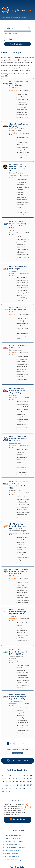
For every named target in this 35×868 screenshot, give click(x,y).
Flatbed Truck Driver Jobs (13, 835)
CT (21, 776)
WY (10, 791)
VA (28, 788)
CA (13, 776)
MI (6, 782)
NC (13, 785)
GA (31, 776)
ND (17, 785)
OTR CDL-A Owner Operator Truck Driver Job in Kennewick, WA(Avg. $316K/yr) (18, 225)
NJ (3, 785)
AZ (6, 776)
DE (24, 776)
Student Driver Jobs (11, 854)
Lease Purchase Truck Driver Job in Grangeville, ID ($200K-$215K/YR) (18, 697)
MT (21, 782)
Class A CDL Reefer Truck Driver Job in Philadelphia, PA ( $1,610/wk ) (18, 439)
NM (7, 785)
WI (6, 791)
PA (31, 785)
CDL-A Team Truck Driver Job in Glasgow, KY (18, 268)
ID (3, 779)
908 (23, 744)
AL (3, 776)
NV (28, 782)
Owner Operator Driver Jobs (14, 860)
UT (21, 788)
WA (31, 788)
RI (3, 788)
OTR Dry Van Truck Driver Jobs (15, 847)
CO (17, 776)
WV (3, 791)
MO (17, 782)
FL (27, 776)
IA (13, 779)
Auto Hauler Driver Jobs (13, 857)
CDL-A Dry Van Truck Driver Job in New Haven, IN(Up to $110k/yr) (18, 526)
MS (14, 782)
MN (10, 782)
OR (28, 785)
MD (31, 779)
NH (31, 782)
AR (10, 776)
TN (14, 788)
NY (10, 785)
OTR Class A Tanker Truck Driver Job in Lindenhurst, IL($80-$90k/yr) (19, 571)
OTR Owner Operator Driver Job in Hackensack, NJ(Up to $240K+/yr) (18, 652)
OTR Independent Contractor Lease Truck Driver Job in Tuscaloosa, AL (18, 167)
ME (28, 779)
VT (24, 788)
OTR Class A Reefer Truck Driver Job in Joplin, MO (18, 308)
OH (21, 785)
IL (6, 779)
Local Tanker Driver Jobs (13, 851)
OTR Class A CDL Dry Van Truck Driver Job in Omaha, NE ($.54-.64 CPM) (19, 485)
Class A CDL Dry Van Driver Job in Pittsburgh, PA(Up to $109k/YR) (18, 612)
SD (10, 788)
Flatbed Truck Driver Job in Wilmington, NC (19, 347)
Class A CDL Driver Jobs (13, 844)
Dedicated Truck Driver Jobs (14, 841)
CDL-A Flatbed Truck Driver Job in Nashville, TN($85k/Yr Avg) (17, 391)
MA (3, 782)
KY (20, 779)
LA (24, 779)
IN (10, 779)
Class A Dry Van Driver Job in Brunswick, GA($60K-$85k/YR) (19, 126)
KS (17, 779)
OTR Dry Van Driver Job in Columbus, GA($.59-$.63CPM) (19, 83)
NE (24, 782)
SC (6, 788)
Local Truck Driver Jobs (12, 838)
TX (17, 788)
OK (24, 785)
